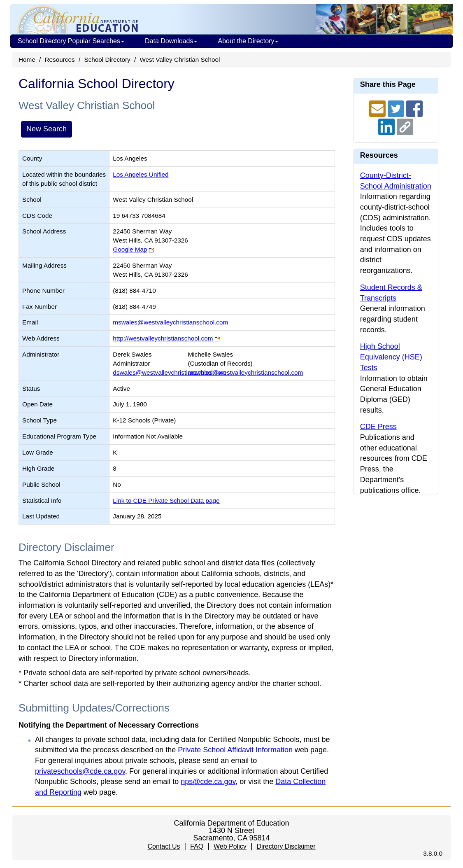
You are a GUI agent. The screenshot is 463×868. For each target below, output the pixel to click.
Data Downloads (171, 41)
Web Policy (230, 846)
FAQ (197, 846)
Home (27, 59)
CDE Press (378, 427)
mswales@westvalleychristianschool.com (170, 322)
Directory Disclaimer (286, 846)
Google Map (130, 249)
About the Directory (248, 41)
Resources (60, 59)
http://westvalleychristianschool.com (163, 338)
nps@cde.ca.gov (208, 782)
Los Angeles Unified (141, 174)
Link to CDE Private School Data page (166, 500)
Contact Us (164, 846)
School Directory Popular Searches (71, 41)
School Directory (107, 59)
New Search (47, 129)
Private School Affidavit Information (235, 750)
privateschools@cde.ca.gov (80, 771)
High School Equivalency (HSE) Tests (391, 357)
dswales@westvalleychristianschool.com (170, 372)
